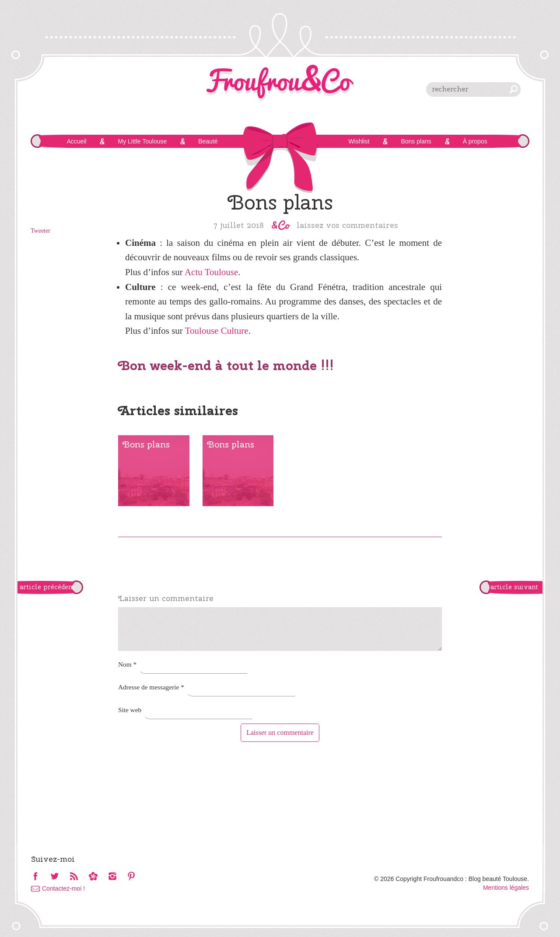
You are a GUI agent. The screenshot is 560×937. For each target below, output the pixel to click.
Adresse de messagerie (151, 687)
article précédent (47, 587)
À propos (475, 141)
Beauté (208, 141)
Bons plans (416, 141)
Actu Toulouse (211, 272)
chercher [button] (514, 89)
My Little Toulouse (142, 141)
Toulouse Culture (217, 331)
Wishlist (359, 141)
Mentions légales (506, 888)
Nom (127, 664)
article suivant (514, 587)
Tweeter (40, 231)
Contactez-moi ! (63, 888)
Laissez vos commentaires (347, 225)
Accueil (76, 141)
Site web (130, 710)
